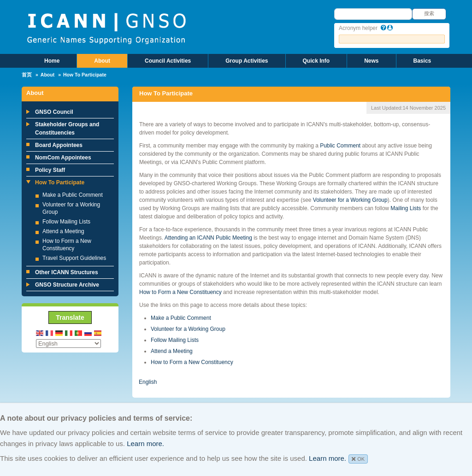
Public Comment (340, 146)
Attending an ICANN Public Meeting (208, 238)
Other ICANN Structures (67, 272)
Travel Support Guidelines (74, 258)
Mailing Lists (406, 208)
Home (52, 61)
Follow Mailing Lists (66, 222)
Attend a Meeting (63, 231)
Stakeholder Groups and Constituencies (67, 129)
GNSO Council (54, 112)
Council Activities (168, 61)
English (148, 382)
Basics (422, 61)
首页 (27, 75)
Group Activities (247, 61)
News (371, 61)
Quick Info (316, 61)
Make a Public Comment (73, 195)
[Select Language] (68, 344)
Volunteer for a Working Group (350, 200)
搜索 (429, 13)
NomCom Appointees (63, 158)
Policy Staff (50, 170)
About (102, 61)
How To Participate (60, 182)
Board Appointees (59, 145)
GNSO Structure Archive (67, 285)
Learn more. (145, 444)
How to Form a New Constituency (180, 292)
